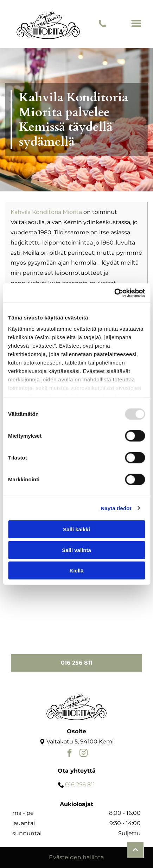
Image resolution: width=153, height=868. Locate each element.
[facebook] (69, 754)
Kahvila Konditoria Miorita (46, 212)
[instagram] (84, 754)
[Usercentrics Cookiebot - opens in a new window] (114, 293)
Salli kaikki (76, 529)
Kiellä (76, 571)
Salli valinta (76, 550)
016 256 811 (80, 784)
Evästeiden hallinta (76, 857)
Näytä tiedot (116, 508)
